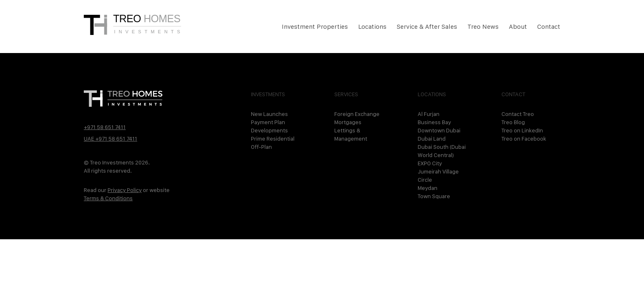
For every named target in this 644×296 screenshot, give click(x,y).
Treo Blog (513, 122)
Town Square (434, 196)
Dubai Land (432, 139)
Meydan (428, 188)
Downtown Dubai (439, 130)
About (518, 27)
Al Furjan (429, 114)
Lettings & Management (351, 134)
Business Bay (434, 122)
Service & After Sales (427, 27)
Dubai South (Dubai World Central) (442, 151)
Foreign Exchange (357, 114)
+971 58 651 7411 (105, 127)
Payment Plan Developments (269, 126)
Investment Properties (315, 27)
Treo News (483, 27)
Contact (549, 27)
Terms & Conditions (108, 198)
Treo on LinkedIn (522, 130)
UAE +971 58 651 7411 (110, 139)
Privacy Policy (125, 190)
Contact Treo (518, 114)
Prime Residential (273, 139)
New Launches (269, 114)
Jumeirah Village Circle (438, 176)
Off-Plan (261, 147)
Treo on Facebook (524, 139)
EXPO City (430, 163)
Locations (372, 27)
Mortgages (348, 122)
